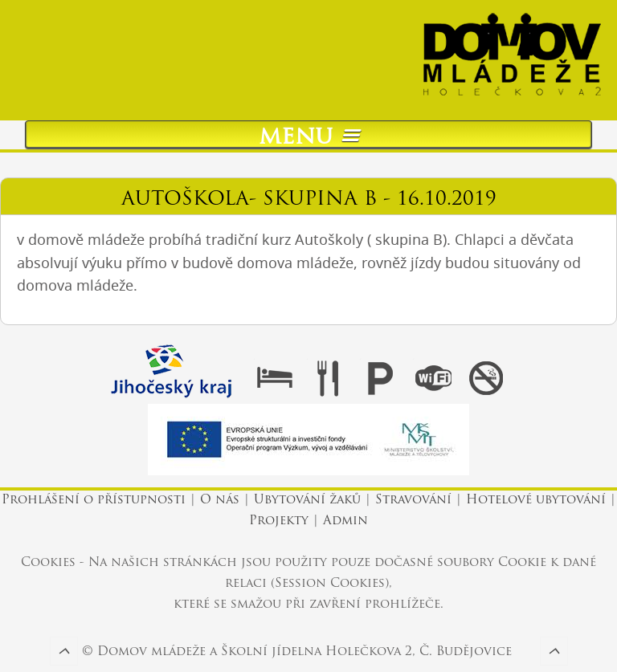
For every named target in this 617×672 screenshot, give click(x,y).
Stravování (413, 501)
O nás (220, 501)
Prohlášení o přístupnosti (96, 501)
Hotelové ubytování (536, 501)
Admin (345, 521)
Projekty (279, 521)
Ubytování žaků (307, 501)
